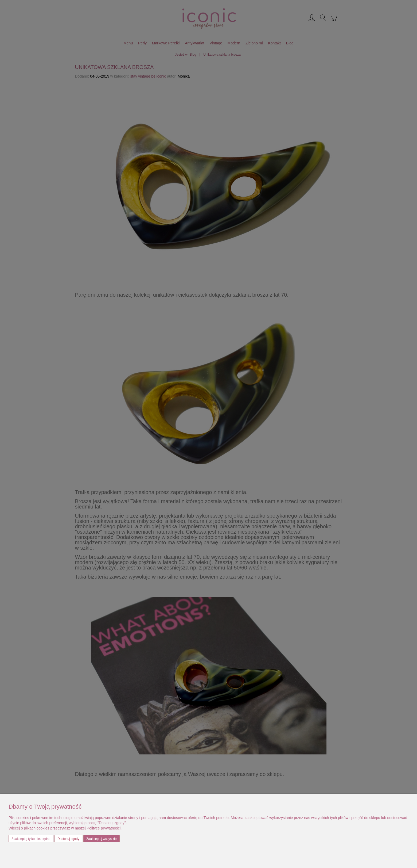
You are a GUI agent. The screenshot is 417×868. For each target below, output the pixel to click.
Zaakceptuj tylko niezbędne (31, 839)
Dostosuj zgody (68, 839)
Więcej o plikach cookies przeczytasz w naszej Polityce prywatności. (65, 828)
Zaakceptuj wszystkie (101, 839)
